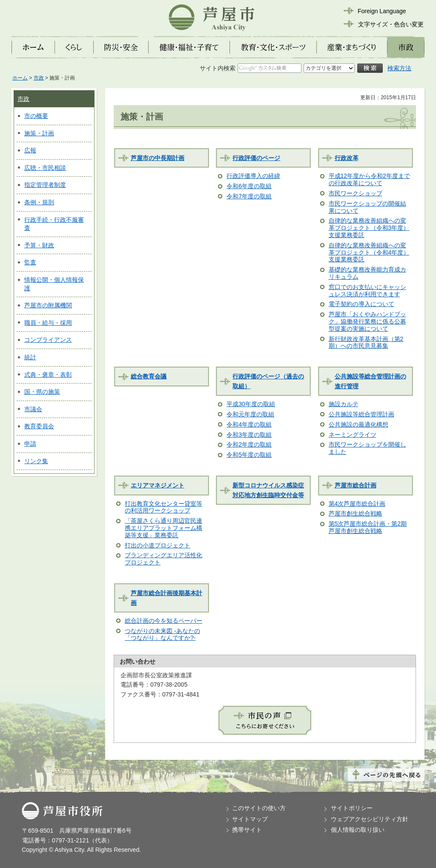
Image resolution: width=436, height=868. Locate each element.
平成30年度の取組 (251, 404)
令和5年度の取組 (249, 455)
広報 (30, 150)
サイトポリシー (352, 808)
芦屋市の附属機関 (48, 305)
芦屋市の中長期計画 (158, 158)
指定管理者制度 (45, 185)
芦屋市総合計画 (356, 485)
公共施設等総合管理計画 (361, 414)
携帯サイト (247, 830)
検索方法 (399, 68)
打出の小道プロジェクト (158, 545)
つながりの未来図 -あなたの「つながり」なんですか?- (162, 635)
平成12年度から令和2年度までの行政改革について (369, 179)
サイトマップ (250, 819)
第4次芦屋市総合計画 (357, 504)
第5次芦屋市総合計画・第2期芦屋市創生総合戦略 (368, 527)
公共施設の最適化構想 (359, 424)
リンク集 (36, 461)
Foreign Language (382, 11)
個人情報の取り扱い (358, 830)
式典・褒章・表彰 (48, 375)
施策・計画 (39, 133)
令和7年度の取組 (249, 196)
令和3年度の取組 (249, 435)
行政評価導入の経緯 (253, 176)
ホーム (20, 78)
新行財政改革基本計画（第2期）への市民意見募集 (366, 342)
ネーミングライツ (353, 435)
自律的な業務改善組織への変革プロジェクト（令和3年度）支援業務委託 (369, 228)
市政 (39, 78)
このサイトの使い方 (259, 808)
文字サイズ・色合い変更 (391, 24)
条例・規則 (39, 202)
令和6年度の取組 (249, 186)
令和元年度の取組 (250, 414)
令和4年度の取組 (249, 424)
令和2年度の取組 (249, 444)
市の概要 (36, 116)
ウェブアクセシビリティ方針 (370, 819)
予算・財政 (39, 245)
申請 (30, 444)
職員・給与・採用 (48, 323)
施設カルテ (344, 404)
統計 (30, 357)
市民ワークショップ (356, 193)
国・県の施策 (42, 392)
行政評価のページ (256, 158)
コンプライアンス (48, 340)
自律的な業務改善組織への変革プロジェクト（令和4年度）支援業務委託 (369, 252)
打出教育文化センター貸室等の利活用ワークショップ (163, 507)
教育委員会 (39, 426)
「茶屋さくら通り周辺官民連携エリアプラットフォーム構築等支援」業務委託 (163, 528)
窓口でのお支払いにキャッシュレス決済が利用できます (367, 291)
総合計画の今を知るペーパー (163, 621)
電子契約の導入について (361, 304)
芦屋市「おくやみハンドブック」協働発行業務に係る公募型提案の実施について (367, 321)
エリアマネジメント (158, 485)
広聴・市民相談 (45, 168)
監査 (30, 262)
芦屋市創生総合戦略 (356, 513)
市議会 (33, 409)
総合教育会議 (149, 376)
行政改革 (347, 158)
